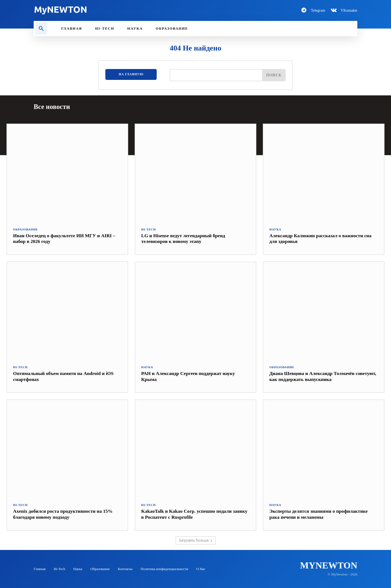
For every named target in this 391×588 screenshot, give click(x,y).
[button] (41, 29)
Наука (275, 229)
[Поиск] (274, 75)
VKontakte (349, 10)
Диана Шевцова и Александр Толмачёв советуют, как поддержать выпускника (313, 376)
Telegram (318, 10)
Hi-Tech (148, 229)
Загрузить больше (196, 540)
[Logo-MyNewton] (111, 10)
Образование (25, 229)
